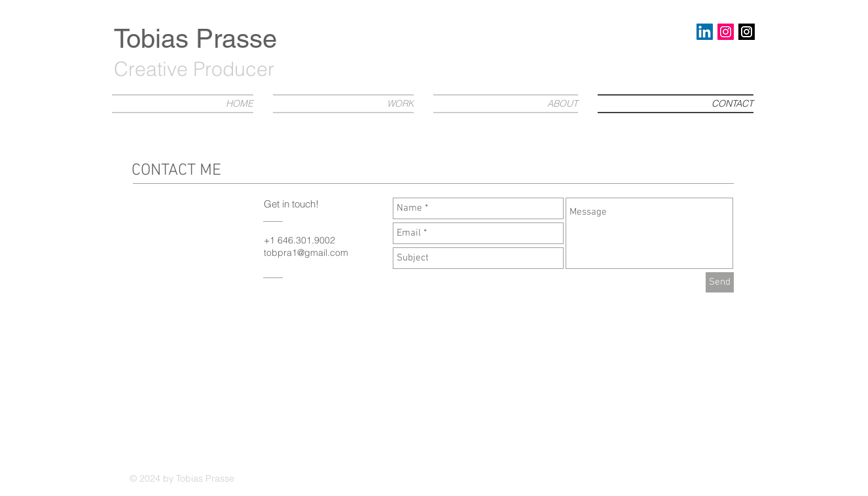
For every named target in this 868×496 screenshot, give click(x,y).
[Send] (720, 282)
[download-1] (747, 32)
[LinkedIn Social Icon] (705, 32)
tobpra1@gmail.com (306, 253)
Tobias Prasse (195, 39)
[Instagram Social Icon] (726, 32)
